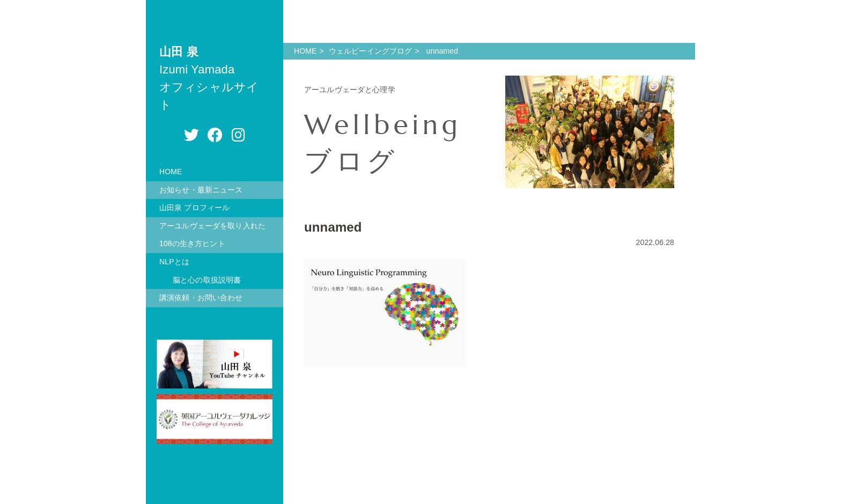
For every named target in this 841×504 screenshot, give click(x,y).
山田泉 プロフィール (194, 207)
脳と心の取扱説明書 (207, 280)
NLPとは (174, 262)
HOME (171, 172)
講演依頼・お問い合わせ (201, 298)
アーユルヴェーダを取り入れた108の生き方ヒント (212, 235)
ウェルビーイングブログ (371, 51)
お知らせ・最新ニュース (201, 190)
